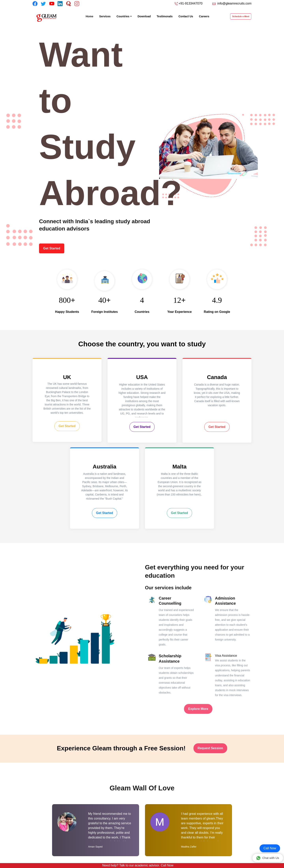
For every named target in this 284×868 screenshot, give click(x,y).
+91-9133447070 (190, 3)
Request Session (210, 748)
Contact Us (186, 16)
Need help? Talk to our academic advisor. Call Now (138, 865)
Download (144, 16)
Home (91, 16)
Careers (204, 16)
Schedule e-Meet (241, 16)
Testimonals (165, 16)
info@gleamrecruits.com (234, 3)
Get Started (52, 248)
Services (105, 16)
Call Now (270, 848)
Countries (123, 16)
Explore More (198, 719)
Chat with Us (268, 858)
